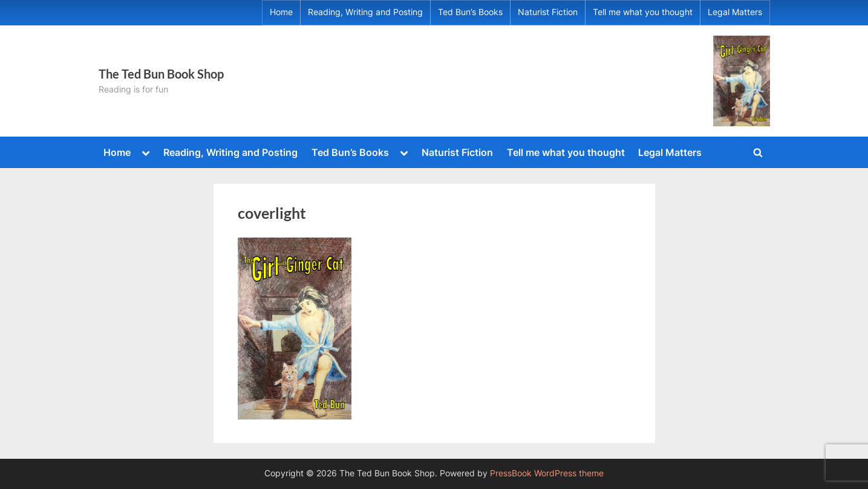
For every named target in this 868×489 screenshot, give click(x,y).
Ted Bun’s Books (470, 12)
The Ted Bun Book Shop (161, 74)
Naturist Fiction (548, 12)
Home (281, 12)
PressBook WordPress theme (547, 473)
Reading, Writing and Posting (365, 12)
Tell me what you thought (643, 12)
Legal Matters (735, 12)
